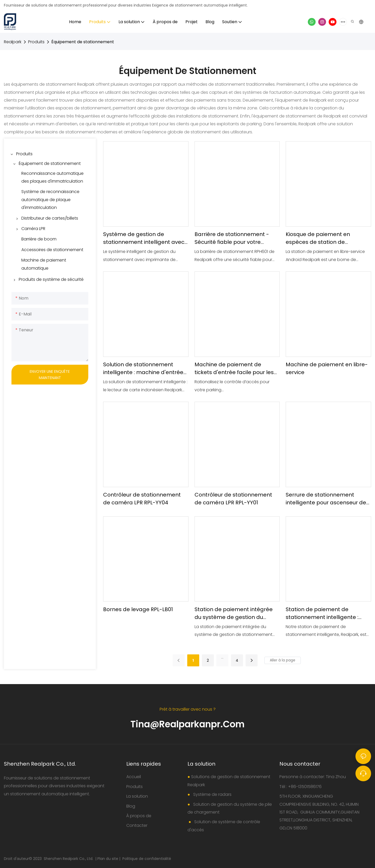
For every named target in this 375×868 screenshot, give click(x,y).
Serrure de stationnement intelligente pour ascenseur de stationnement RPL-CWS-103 (326, 499)
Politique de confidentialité (147, 859)
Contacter (137, 825)
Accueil (134, 777)
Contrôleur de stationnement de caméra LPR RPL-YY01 (233, 499)
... (222, 657)
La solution (137, 796)
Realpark (13, 42)
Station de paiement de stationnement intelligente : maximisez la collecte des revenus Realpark (322, 613)
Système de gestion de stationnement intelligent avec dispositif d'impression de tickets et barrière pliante (144, 238)
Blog (131, 806)
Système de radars (212, 794)
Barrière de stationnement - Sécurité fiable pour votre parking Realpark (232, 238)
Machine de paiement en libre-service (327, 368)
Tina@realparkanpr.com (187, 724)
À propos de (139, 816)
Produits (36, 42)
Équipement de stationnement (83, 42)
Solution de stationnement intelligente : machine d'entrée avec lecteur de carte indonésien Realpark (143, 368)
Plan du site (108, 859)
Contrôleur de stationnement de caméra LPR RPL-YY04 (142, 499)
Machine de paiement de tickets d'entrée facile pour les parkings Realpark (234, 368)
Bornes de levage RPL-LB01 (138, 609)
